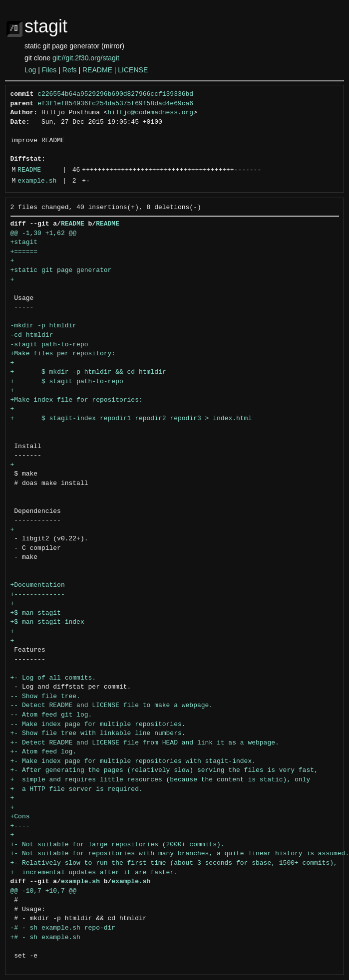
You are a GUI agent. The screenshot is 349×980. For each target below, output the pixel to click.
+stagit (24, 243)
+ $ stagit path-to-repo (67, 382)
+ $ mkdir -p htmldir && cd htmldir (88, 372)
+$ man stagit (36, 613)
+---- (20, 826)
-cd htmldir (32, 335)
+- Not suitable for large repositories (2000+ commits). (118, 845)
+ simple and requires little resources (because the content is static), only (161, 780)
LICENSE (133, 70)
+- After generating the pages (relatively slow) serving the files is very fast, (164, 770)
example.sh (37, 181)
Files (49, 70)
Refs (70, 70)
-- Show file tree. (45, 697)
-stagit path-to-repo (49, 345)
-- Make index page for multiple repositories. (98, 725)
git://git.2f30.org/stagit (86, 58)
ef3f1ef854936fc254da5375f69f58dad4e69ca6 (115, 104)
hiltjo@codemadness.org (151, 113)
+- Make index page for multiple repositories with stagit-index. (133, 761)
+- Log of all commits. (53, 678)
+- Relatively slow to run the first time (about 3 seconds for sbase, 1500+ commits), (174, 863)
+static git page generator (61, 270)
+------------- (38, 595)
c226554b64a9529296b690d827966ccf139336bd (115, 94)
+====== (24, 252)
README (97, 70)
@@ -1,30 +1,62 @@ (44, 234)
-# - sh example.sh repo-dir (63, 928)
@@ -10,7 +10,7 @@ (44, 891)
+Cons (20, 817)
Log (30, 70)
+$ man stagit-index (47, 622)
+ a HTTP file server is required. (77, 789)
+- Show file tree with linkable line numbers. (98, 734)
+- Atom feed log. (44, 752)
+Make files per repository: (63, 354)
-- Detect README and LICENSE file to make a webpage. (112, 706)
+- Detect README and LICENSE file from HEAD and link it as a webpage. (145, 743)
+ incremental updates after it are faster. (94, 873)
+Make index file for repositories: (77, 400)
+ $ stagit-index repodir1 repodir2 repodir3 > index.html (131, 419)
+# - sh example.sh (45, 938)
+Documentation (38, 585)
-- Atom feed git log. (51, 715)
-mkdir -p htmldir (44, 326)
